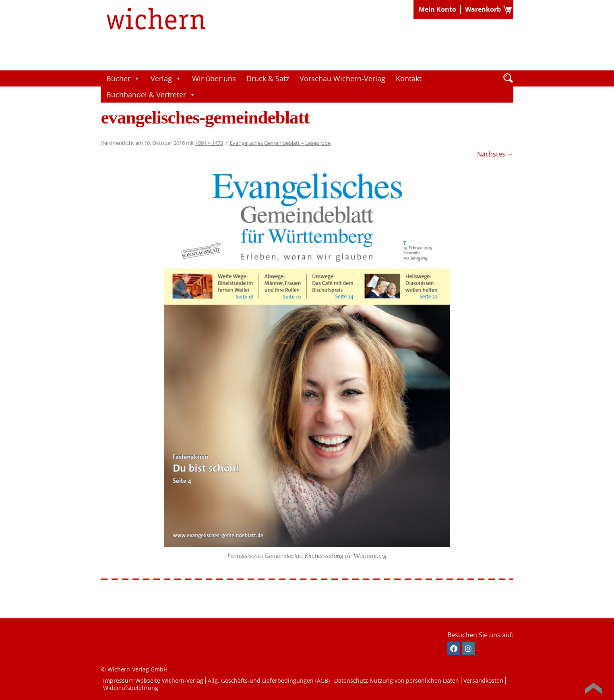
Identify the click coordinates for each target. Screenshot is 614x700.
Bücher (123, 78)
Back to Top (593, 688)
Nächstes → (495, 154)
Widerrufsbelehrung (131, 688)
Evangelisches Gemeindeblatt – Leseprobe (280, 143)
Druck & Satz (268, 78)
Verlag (166, 78)
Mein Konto (437, 9)
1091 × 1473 (209, 143)
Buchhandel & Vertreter (151, 95)
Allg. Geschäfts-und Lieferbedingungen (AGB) (269, 680)
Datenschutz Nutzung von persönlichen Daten (397, 680)
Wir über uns (214, 78)
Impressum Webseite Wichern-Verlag (153, 680)
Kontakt (409, 78)
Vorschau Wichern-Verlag (342, 78)
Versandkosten (483, 680)
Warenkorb (483, 9)
